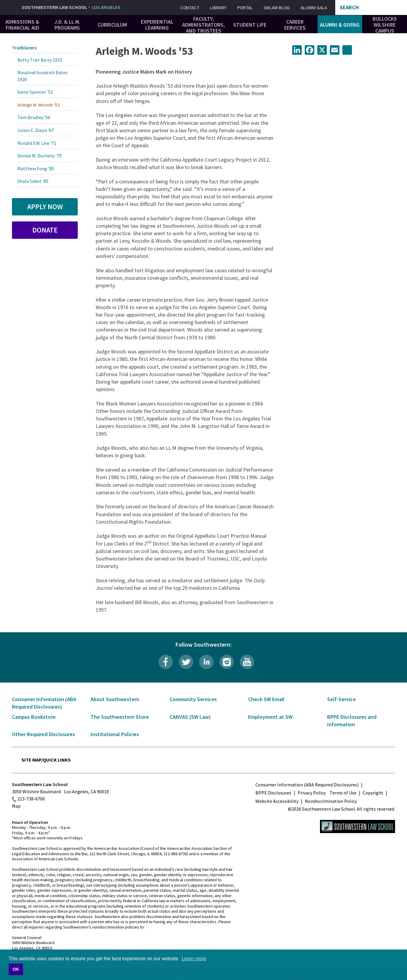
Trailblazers (24, 48)
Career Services (295, 25)
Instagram (227, 662)
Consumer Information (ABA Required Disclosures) (307, 785)
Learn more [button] (194, 959)
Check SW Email (266, 699)
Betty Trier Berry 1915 (40, 60)
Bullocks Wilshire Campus (385, 25)
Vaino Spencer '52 (35, 92)
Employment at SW (270, 717)
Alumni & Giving (340, 25)
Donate (45, 230)
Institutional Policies (115, 734)
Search (349, 7)
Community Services (193, 699)
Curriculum (112, 25)
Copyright (373, 793)
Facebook (166, 662)
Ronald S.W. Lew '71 (37, 143)
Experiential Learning (157, 25)
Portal (245, 8)
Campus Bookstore (34, 717)
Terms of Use (343, 793)
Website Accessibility (277, 801)
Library (218, 8)
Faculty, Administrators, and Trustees (203, 25)
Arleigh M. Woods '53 (39, 105)
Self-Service (342, 699)
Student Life (250, 25)
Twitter (186, 662)
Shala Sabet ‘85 (33, 181)
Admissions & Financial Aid (22, 25)
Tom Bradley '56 (34, 117)
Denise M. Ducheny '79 (39, 156)
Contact (190, 8)
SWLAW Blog (277, 8)
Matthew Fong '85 (36, 168)
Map (16, 806)
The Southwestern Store (120, 717)
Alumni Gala (314, 8)
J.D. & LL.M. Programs (67, 25)
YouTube (247, 662)
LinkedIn (206, 662)
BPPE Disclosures (273, 793)
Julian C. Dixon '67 (36, 130)
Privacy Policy (312, 793)
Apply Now (45, 207)
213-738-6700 (31, 799)
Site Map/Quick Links (46, 760)
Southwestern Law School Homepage (358, 826)
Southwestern (71, 7)
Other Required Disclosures (44, 734)
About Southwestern (115, 699)
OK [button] (16, 969)
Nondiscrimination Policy (331, 801)
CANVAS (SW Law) (190, 717)
